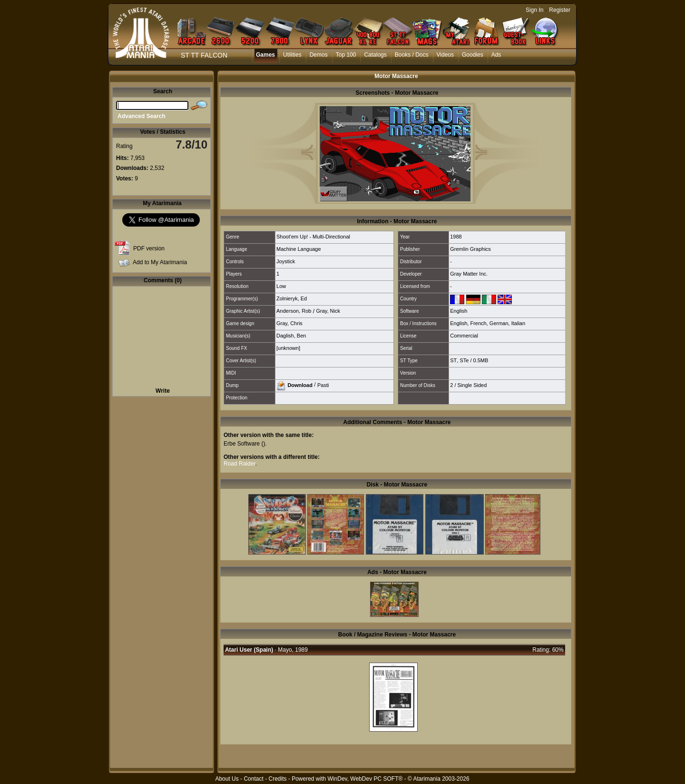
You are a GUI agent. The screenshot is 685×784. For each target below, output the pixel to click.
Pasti (323, 385)
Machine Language (299, 249)
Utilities (292, 55)
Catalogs (375, 55)
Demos (319, 55)
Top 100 (346, 55)
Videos (445, 55)
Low (281, 286)
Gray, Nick (328, 311)
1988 (456, 237)
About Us (227, 779)
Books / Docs (412, 55)
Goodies (473, 55)
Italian (518, 323)
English (459, 311)
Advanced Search (142, 116)
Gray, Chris (289, 323)
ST (453, 360)
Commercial (464, 336)
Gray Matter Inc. (469, 274)
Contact (253, 779)
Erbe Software (242, 444)
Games (265, 55)
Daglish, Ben (291, 336)
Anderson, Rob (294, 311)
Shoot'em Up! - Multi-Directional (313, 237)
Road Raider (240, 464)
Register (560, 10)
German (499, 323)
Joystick (286, 261)
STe (464, 360)
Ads (496, 55)
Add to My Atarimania (160, 262)
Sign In (534, 10)
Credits (277, 779)
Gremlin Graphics (470, 249)
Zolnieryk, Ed (292, 298)
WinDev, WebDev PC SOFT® (365, 779)
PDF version (149, 248)
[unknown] (288, 348)
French (478, 323)
